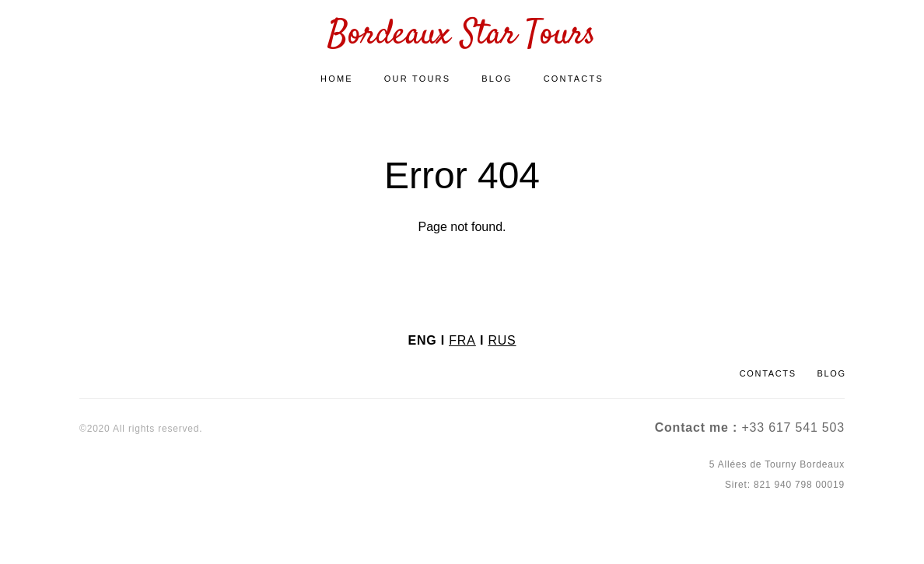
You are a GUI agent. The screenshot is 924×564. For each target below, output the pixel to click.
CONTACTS (574, 82)
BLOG (497, 82)
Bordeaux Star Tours (462, 39)
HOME (337, 82)
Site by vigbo (108, 527)
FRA (462, 340)
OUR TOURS (417, 82)
